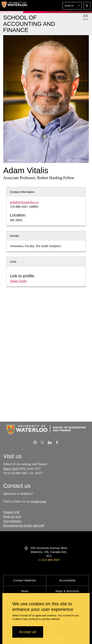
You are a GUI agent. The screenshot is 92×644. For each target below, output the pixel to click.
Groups (14, 236)
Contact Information (22, 192)
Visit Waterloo (12, 521)
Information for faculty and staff (24, 526)
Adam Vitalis (18, 281)
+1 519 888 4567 (49, 560)
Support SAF (12, 512)
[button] (72, 6)
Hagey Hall (10, 469)
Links (13, 262)
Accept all (28, 632)
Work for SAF (12, 517)
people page (39, 501)
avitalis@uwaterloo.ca (24, 202)
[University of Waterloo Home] (14, 6)
